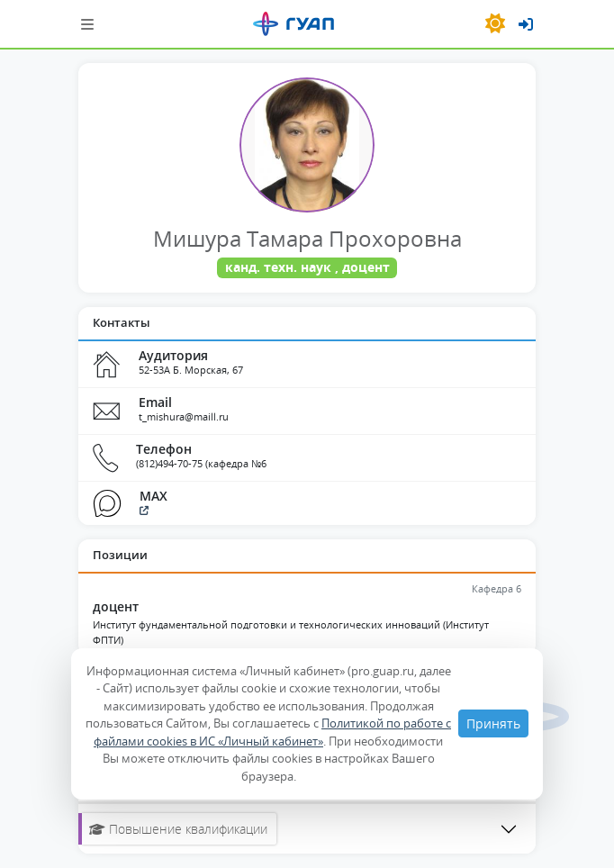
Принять (493, 723)
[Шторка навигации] (87, 24)
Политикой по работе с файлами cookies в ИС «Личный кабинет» (272, 732)
